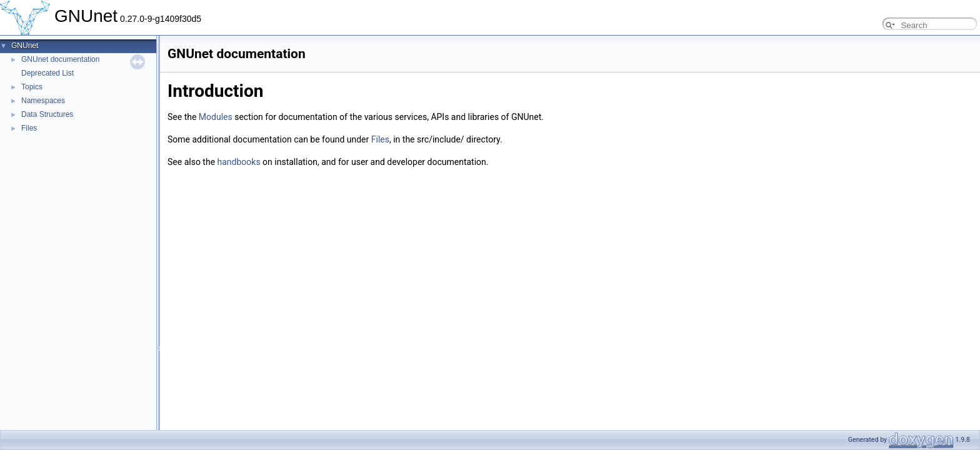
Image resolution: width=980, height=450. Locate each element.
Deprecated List (47, 73)
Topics (32, 87)
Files (29, 128)
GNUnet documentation (60, 59)
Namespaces (43, 101)
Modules (216, 117)
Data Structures (47, 114)
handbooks (239, 162)
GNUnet (25, 46)
